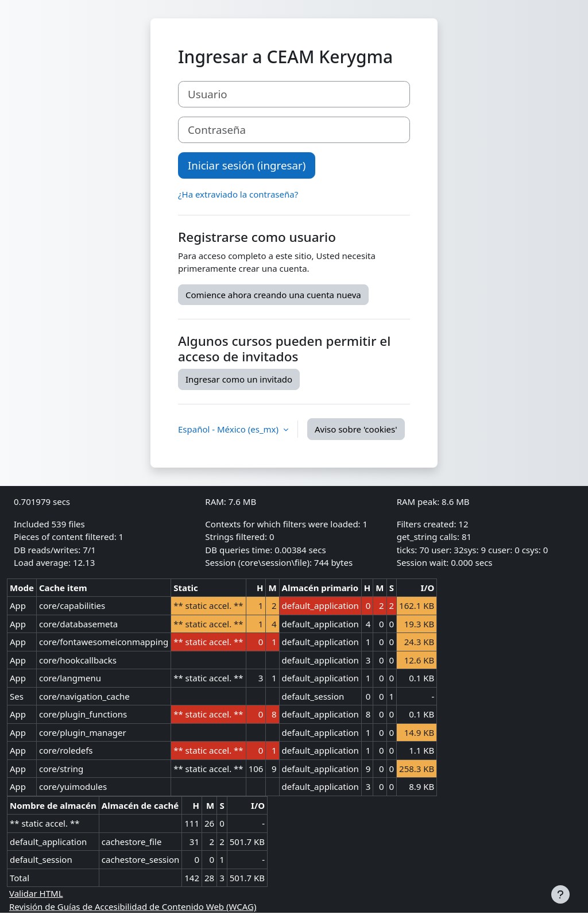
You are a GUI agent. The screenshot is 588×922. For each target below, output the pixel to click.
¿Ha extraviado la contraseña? (238, 194)
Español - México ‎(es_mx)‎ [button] (229, 429)
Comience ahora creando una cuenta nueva (273, 295)
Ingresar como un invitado (239, 379)
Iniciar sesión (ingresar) (247, 165)
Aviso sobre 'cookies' (356, 429)
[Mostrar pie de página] (560, 894)
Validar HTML (36, 893)
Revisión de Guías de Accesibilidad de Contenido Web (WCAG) (133, 906)
